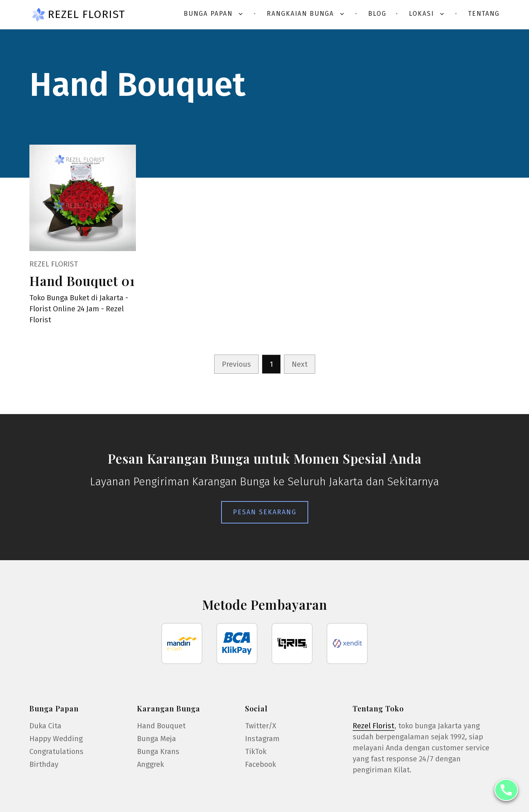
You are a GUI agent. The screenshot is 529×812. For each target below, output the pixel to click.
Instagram (262, 739)
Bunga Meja (156, 739)
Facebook (260, 764)
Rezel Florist (86, 14)
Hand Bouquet (161, 726)
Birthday (44, 764)
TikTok (256, 751)
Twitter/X (261, 726)
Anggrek (150, 764)
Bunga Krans (158, 751)
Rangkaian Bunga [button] (306, 14)
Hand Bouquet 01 (82, 281)
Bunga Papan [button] (214, 14)
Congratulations (56, 751)
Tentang (484, 14)
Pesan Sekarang (265, 512)
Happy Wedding (56, 739)
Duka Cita (45, 726)
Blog (377, 14)
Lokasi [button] (427, 14)
